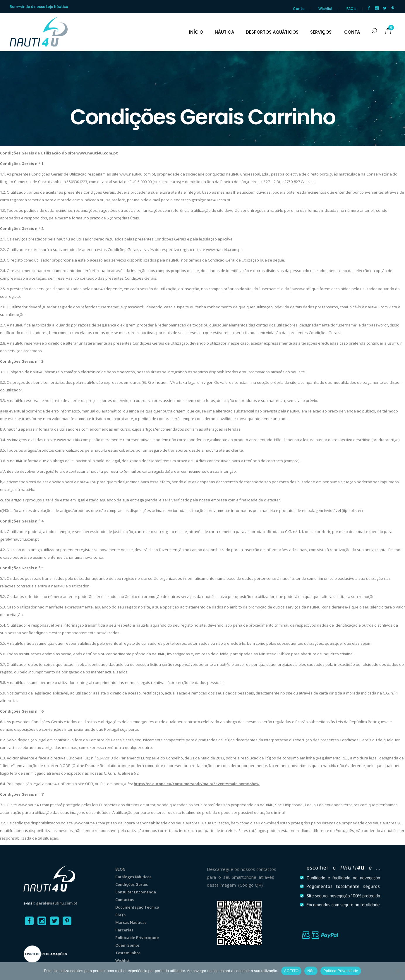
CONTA (352, 32)
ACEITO (291, 971)
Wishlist (326, 9)
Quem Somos (127, 945)
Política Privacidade (341, 971)
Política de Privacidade (137, 938)
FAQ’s (351, 9)
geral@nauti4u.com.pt (57, 903)
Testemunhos (128, 953)
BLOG (120, 869)
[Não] (398, 971)
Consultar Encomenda (136, 892)
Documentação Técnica (137, 907)
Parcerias (124, 930)
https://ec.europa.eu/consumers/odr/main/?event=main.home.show (197, 784)
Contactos (125, 900)
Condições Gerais (132, 884)
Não (311, 971)
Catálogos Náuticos (133, 877)
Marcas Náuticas (131, 922)
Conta (299, 9)
